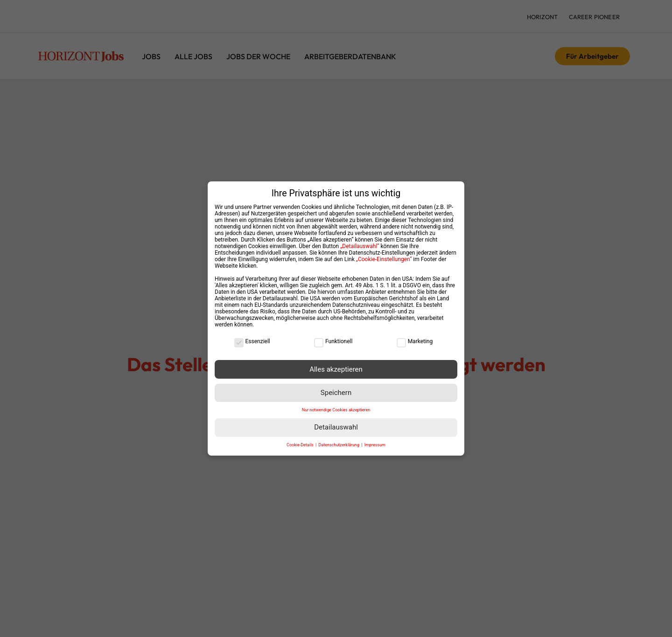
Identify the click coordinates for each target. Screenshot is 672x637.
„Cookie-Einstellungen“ (384, 254)
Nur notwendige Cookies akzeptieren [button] (336, 404)
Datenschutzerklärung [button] (339, 439)
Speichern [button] (336, 387)
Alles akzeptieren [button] (336, 364)
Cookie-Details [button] (301, 439)
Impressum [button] (375, 439)
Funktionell (333, 336)
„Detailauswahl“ (360, 241)
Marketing (415, 336)
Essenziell (252, 336)
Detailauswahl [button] (336, 422)
